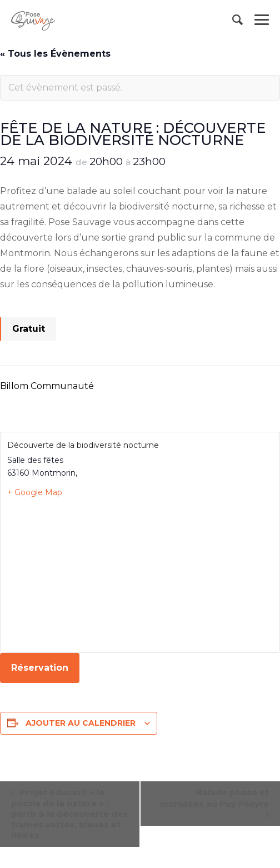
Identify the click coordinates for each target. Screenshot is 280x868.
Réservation (40, 668)
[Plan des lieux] (140, 575)
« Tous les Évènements (55, 54)
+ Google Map (35, 492)
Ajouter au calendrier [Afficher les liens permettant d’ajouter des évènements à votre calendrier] (81, 723)
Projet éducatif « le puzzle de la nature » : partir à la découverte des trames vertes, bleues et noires (69, 814)
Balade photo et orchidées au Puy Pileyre (214, 798)
